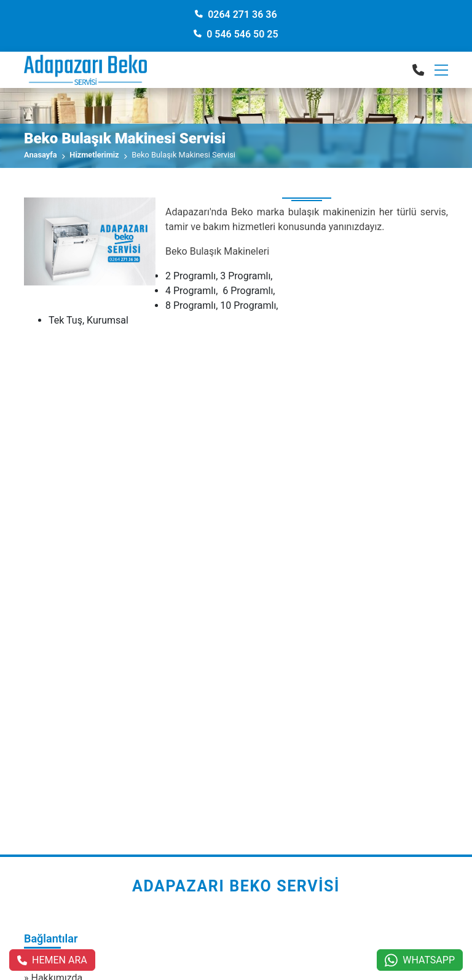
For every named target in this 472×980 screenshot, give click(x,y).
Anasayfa (41, 155)
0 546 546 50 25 (236, 34)
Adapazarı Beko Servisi (236, 886)
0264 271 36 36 (236, 14)
